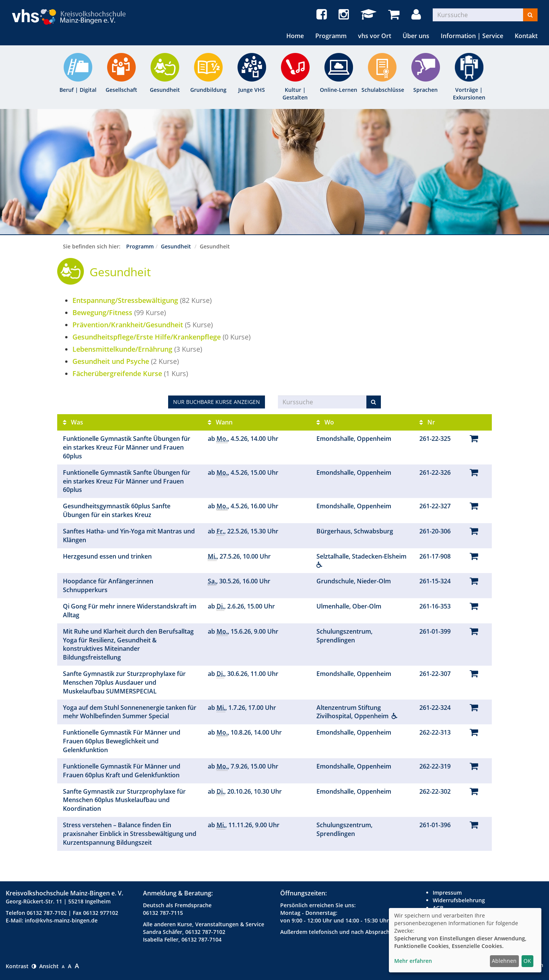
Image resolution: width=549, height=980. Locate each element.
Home (295, 36)
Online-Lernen (339, 90)
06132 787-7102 (47, 913)
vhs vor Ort (375, 36)
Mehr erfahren (413, 961)
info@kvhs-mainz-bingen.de (61, 920)
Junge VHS (252, 90)
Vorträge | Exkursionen (469, 94)
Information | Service (472, 36)
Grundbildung (208, 90)
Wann (220, 422)
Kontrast (21, 966)
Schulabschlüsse (382, 90)
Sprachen (425, 90)
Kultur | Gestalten (295, 94)
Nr (427, 422)
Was (73, 422)
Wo (325, 422)
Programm (331, 36)
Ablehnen (504, 961)
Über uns (416, 36)
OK (527, 961)
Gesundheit (165, 90)
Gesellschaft (121, 90)
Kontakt (526, 36)
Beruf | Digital (78, 90)
